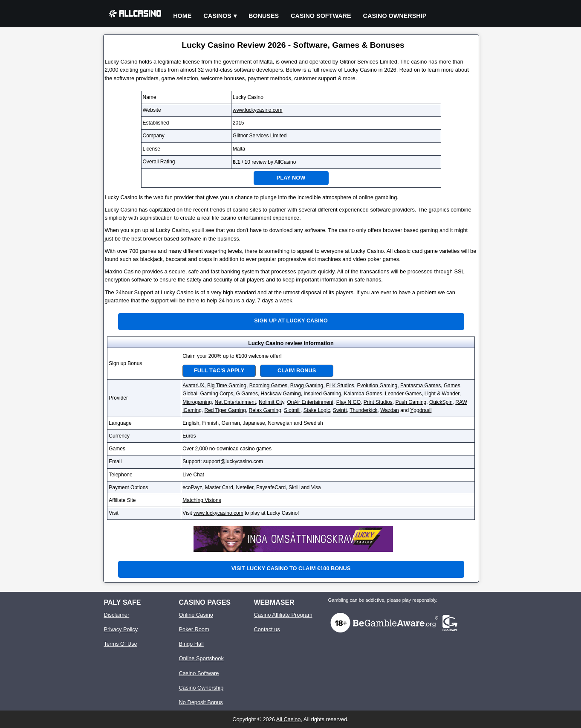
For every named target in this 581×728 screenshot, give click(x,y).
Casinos (217, 16)
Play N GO (348, 402)
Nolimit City (272, 402)
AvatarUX (193, 386)
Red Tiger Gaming (225, 410)
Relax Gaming (265, 410)
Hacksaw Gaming (281, 394)
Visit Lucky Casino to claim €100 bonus (291, 568)
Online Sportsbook (201, 658)
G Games (247, 394)
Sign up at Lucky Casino (291, 320)
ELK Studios (340, 386)
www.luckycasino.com (258, 110)
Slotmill (292, 410)
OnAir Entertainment (310, 402)
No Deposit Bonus (201, 702)
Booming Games (268, 386)
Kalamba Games (363, 394)
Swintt (340, 410)
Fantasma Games (421, 386)
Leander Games (403, 394)
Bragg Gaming (307, 386)
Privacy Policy (121, 629)
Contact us (267, 629)
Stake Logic (317, 410)
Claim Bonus (297, 370)
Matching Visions (202, 500)
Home (182, 16)
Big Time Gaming (227, 386)
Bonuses (264, 16)
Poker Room (194, 629)
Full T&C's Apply (219, 370)
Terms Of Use (121, 644)
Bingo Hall (191, 644)
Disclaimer (117, 615)
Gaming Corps (217, 394)
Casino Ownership (395, 16)
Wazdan (390, 410)
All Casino (289, 719)
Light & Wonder (442, 394)
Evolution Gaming (377, 386)
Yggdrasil (421, 410)
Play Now (291, 178)
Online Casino (196, 615)
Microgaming (197, 402)
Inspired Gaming (322, 394)
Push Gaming (411, 402)
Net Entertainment (236, 402)
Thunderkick (363, 410)
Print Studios (378, 402)
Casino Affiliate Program (283, 615)
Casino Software (321, 16)
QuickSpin (441, 402)
